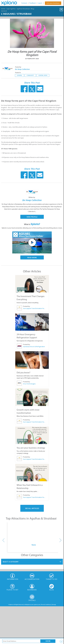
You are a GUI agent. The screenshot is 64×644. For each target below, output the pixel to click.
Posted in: (18, 73)
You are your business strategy (31, 448)
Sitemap (54, 605)
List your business (53, 3)
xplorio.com (37, 605)
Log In (40, 3)
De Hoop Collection (22, 69)
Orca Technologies (29, 384)
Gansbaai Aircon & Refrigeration (34, 347)
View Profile (32, 217)
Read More (32, 257)
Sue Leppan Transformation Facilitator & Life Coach (34, 308)
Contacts (24, 3)
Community (30, 75)
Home (3, 9)
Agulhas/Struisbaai (23, 9)
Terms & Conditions (46, 605)
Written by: (32, 197)
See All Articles (32, 508)
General (4, 11)
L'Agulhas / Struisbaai (16, 14)
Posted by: (18, 67)
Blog (32, 9)
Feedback (33, 3)
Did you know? (23, 373)
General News (43, 75)
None (34, 545)
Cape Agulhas (11, 9)
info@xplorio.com (29, 605)
